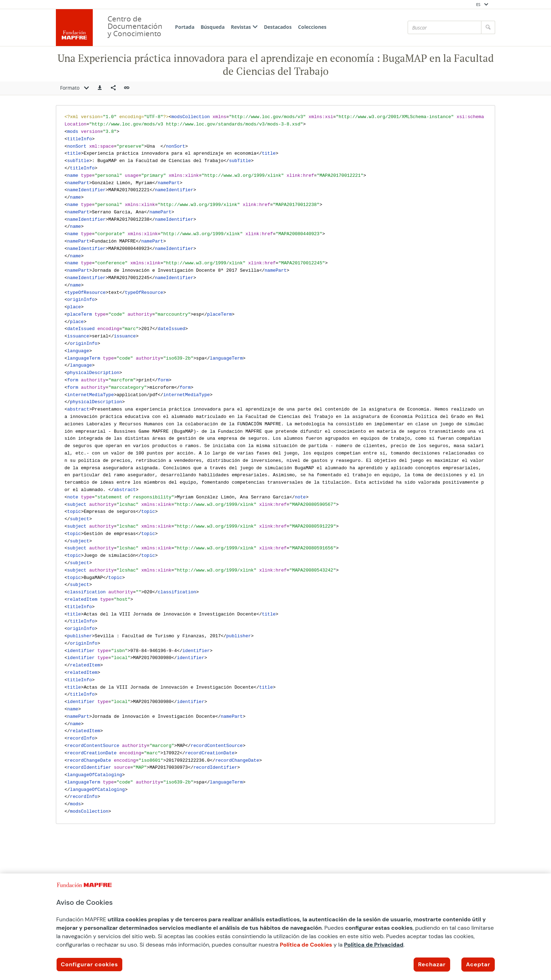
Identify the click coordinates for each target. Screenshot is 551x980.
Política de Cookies (306, 945)
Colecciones (312, 27)
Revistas (244, 27)
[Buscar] (445, 27)
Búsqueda (213, 27)
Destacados (278, 27)
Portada (185, 27)
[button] (100, 88)
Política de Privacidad (374, 945)
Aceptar (478, 964)
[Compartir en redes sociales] (113, 88)
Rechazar (432, 964)
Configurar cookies (89, 964)
